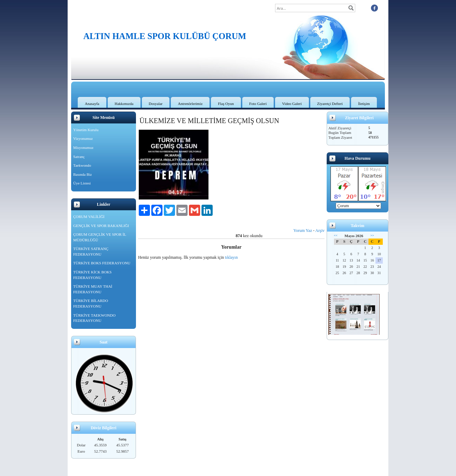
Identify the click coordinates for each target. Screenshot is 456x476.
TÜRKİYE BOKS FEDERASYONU (102, 263)
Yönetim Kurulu (86, 130)
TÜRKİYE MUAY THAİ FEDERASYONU (93, 289)
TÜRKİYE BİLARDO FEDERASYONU (91, 303)
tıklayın (231, 257)
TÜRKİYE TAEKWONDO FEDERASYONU (94, 318)
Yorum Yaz (303, 231)
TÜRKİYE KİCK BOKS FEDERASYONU (92, 275)
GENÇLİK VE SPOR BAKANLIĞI (101, 226)
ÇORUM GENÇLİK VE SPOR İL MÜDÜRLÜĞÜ (100, 237)
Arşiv (320, 231)
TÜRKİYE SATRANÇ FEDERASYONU (91, 251)
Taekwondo (82, 165)
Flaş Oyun (226, 104)
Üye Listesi (82, 183)
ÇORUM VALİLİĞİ (89, 217)
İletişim (364, 104)
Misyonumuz (83, 148)
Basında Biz (82, 174)
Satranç (79, 157)
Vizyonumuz (83, 138)
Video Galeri (292, 104)
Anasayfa (92, 104)
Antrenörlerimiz (190, 104)
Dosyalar (156, 104)
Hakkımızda (124, 104)
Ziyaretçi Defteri (330, 104)
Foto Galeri (258, 104)
